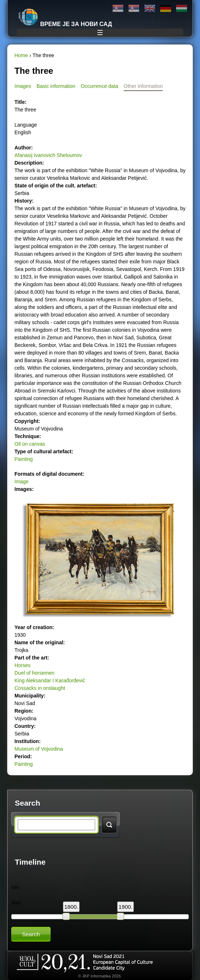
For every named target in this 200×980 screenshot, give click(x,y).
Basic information (56, 86)
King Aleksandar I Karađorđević (50, 680)
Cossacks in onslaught (40, 688)
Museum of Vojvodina (39, 749)
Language (26, 125)
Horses (22, 665)
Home (21, 55)
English (150, 9)
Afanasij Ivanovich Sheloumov (48, 155)
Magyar (182, 9)
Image (22, 481)
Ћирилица (118, 9)
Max (16, 903)
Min (15, 887)
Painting (24, 459)
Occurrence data (99, 86)
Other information (143, 86)
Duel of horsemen (35, 673)
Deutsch (166, 9)
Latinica (134, 9)
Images (23, 86)
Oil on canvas (30, 444)
